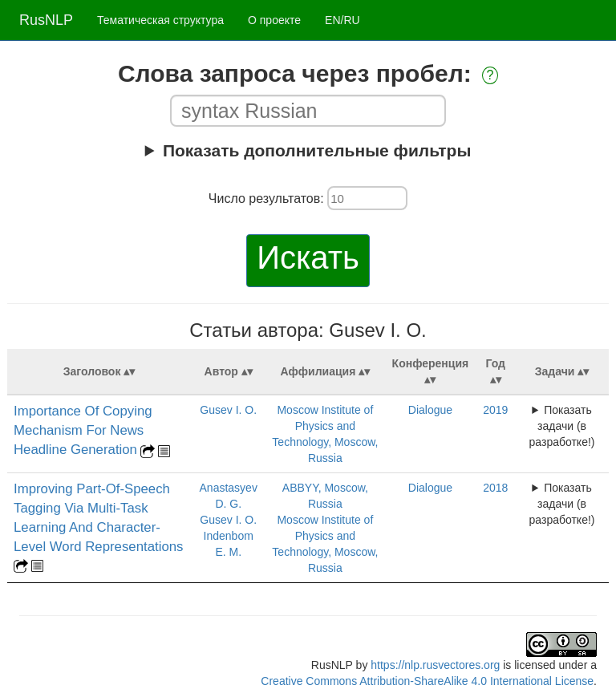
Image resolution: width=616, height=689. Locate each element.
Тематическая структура (160, 20)
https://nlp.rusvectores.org (435, 665)
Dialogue (430, 410)
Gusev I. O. (228, 410)
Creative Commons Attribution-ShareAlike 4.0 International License (427, 681)
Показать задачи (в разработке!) (562, 426)
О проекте (274, 20)
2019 (495, 410)
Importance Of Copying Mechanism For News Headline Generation (83, 430)
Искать (308, 257)
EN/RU (342, 20)
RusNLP (46, 20)
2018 (495, 488)
